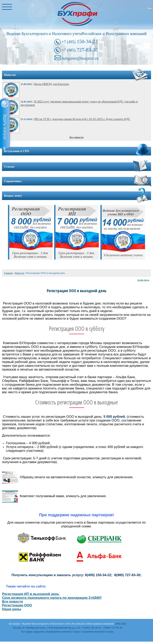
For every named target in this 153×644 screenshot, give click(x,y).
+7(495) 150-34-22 (91, 628)
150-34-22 (79, 41)
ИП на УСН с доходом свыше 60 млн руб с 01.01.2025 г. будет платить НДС (82, 119)
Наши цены (12, 609)
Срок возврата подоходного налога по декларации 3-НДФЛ (52, 598)
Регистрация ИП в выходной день (31, 594)
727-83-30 (79, 50)
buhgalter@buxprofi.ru (80, 58)
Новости (19, 273)
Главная (8, 273)
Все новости (76, 137)
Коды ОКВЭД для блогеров (52, 84)
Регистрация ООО (17, 605)
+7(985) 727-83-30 (112, 628)
